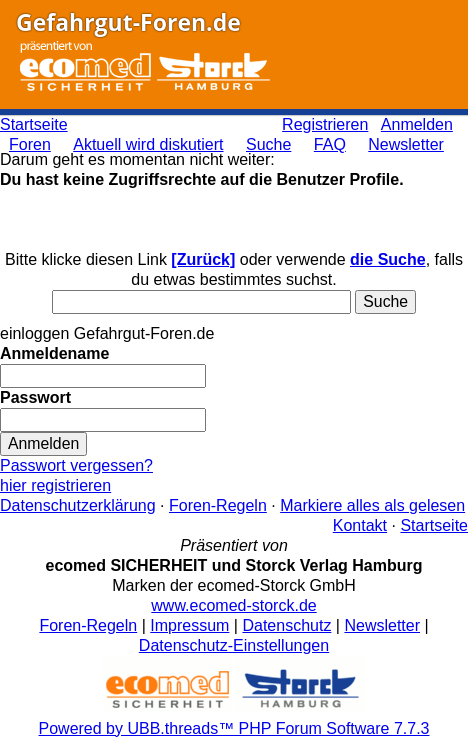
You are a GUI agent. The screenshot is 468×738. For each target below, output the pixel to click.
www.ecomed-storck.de (233, 605)
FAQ (330, 144)
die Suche (388, 259)
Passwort (35, 397)
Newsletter (406, 144)
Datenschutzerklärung (78, 505)
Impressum (189, 625)
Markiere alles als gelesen (372, 505)
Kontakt (360, 525)
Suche (268, 144)
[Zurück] (203, 259)
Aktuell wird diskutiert (148, 144)
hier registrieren (55, 485)
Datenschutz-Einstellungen (234, 645)
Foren (30, 144)
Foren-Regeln (218, 505)
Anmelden (417, 124)
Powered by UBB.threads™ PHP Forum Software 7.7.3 (234, 728)
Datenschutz (286, 625)
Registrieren (325, 124)
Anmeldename (54, 353)
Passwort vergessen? (76, 465)
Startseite (34, 124)
